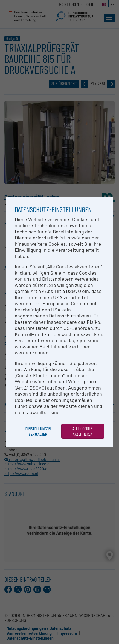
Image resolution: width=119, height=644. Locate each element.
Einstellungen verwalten (38, 431)
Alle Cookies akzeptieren (83, 431)
